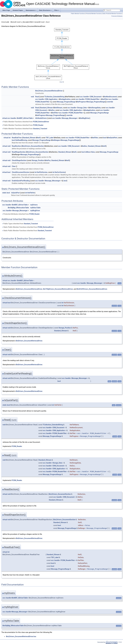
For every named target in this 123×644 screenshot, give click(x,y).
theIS (39, 138)
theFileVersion (42, 172)
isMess (88, 152)
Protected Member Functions (94, 14)
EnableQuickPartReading (21, 181)
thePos (48, 160)
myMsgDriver (35, 211)
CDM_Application (51, 99)
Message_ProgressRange (66, 102)
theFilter (105, 99)
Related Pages (18, 10)
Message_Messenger (70, 118)
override (110, 102)
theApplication (65, 99)
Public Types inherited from (20, 224)
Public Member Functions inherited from (26, 122)
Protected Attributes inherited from (21, 214)
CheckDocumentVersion (20, 172)
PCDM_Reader (38, 125)
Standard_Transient (40, 129)
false (93, 152)
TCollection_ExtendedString (54, 97)
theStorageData (95, 108)
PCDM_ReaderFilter (92, 99)
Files (57, 10)
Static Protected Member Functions (112, 14)
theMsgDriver (85, 118)
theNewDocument (110, 97)
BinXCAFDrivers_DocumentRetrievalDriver (92, 289)
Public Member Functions (78, 14)
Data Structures (45, 10)
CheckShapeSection (19, 160)
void (32, 97)
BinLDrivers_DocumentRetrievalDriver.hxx (21, 636)
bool (105, 138)
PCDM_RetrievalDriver (41, 122)
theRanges (56, 140)
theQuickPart (112, 138)
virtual (5, 118)
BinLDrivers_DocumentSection (33, 146)
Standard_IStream (46, 108)
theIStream (58, 108)
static (4, 193)
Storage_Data (82, 108)
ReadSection (16, 146)
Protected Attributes (117, 16)
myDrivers (34, 205)
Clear (14, 166)
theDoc (52, 110)
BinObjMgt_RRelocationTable (18, 208)
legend (62, 82)
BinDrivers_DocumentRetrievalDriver (29, 289)
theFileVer (31, 193)
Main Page (6, 10)
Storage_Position (38, 160)
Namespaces (31, 10)
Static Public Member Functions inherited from (28, 227)
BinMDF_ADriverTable (25, 118)
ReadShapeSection (19, 152)
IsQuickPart (16, 193)
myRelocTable (35, 208)
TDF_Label (50, 138)
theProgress (81, 102)
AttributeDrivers (41, 118)
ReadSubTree (17, 138)
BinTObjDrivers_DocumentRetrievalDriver (58, 289)
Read (37, 97)
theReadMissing (21, 140)
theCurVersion (60, 172)
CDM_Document (95, 97)
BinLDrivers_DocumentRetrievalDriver (49, 91)
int (10, 138)
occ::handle (84, 97)
